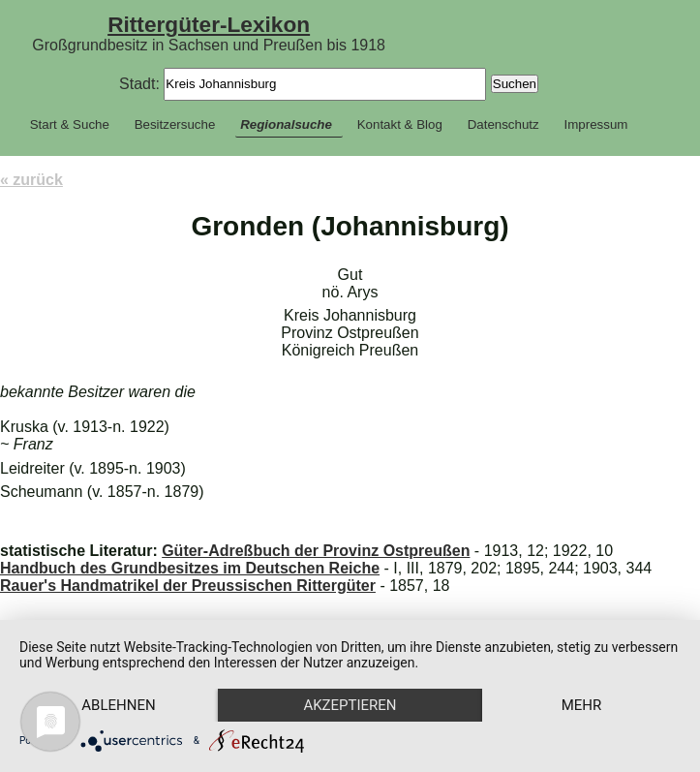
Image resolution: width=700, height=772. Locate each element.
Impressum (596, 124)
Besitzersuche (175, 124)
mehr (582, 705)
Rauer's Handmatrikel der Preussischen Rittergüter (188, 586)
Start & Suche (70, 124)
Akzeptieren (350, 705)
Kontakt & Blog (400, 124)
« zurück (31, 180)
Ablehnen (118, 705)
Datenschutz (503, 124)
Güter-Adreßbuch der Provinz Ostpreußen (316, 551)
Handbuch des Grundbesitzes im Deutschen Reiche (190, 568)
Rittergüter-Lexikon (209, 24)
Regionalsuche (286, 124)
